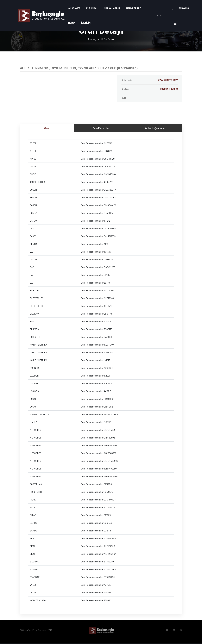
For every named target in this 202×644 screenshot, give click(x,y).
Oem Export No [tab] (101, 128)
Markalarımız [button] (112, 8)
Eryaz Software (40, 631)
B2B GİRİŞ (184, 8)
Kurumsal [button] (92, 8)
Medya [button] (72, 23)
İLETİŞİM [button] (86, 23)
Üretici (150, 89)
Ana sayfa (93, 39)
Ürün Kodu (150, 80)
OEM (124, 98)
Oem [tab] (47, 128)
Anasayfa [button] (74, 8)
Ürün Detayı (108, 39)
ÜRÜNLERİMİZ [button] (134, 8)
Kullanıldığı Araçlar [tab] (155, 128)
